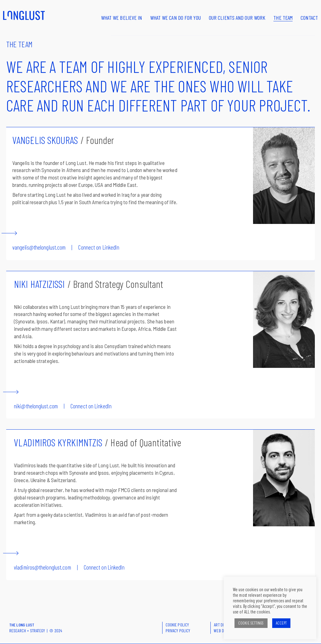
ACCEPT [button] (281, 623)
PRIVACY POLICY (178, 631)
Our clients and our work (237, 18)
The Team (283, 18)
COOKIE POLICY (177, 625)
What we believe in (122, 18)
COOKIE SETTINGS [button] (251, 623)
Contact (309, 18)
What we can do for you (175, 18)
